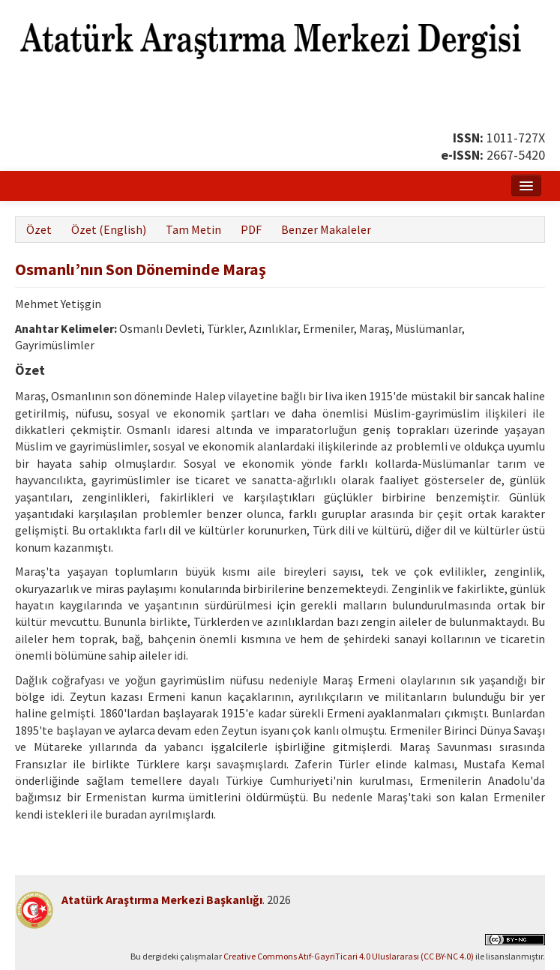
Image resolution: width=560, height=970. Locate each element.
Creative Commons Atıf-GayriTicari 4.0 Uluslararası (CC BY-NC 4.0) (349, 956)
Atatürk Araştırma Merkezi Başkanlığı (162, 900)
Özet (39, 229)
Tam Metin (193, 229)
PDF (251, 229)
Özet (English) (109, 229)
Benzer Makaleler (326, 229)
